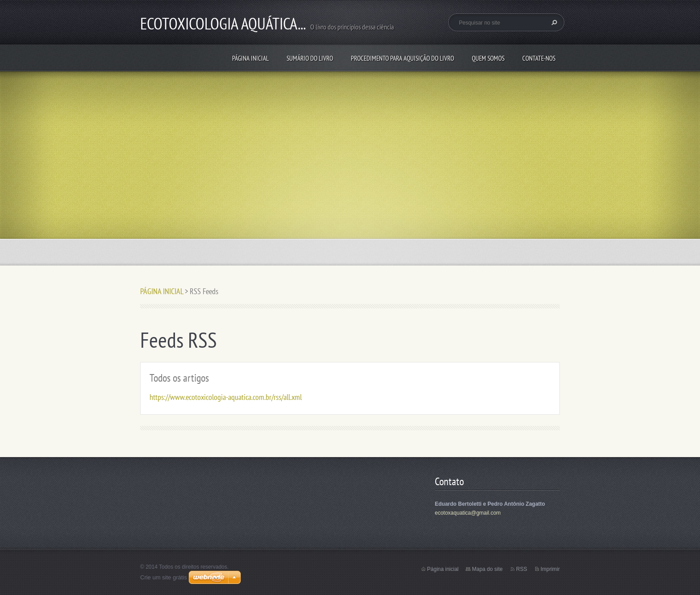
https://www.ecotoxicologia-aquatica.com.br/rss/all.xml (226, 397)
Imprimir (550, 569)
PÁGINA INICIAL (250, 58)
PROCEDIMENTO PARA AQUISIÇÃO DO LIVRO (402, 58)
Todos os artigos (179, 378)
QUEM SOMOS (488, 58)
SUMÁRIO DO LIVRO (310, 58)
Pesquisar (553, 22)
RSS (522, 569)
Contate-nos (539, 58)
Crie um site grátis (164, 577)
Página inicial (443, 569)
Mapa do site (487, 569)
